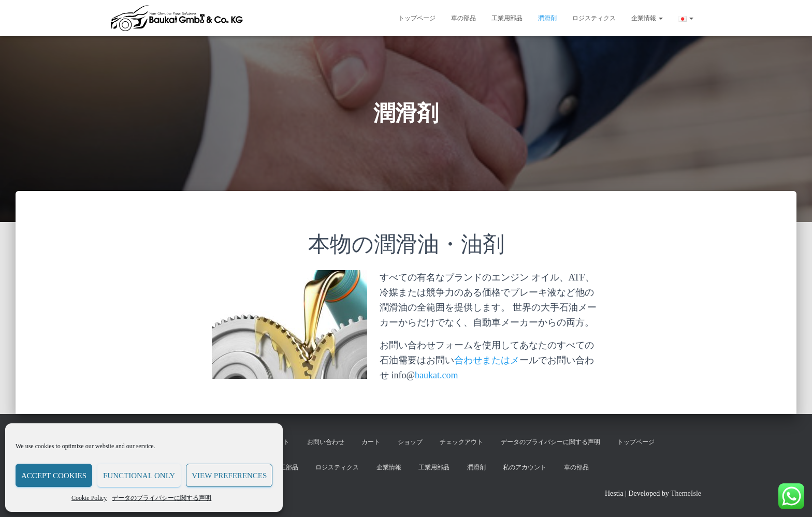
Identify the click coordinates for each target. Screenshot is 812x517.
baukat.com (436, 375)
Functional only (139, 476)
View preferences (229, 476)
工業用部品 (507, 18)
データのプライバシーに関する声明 (162, 498)
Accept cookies (54, 476)
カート (371, 442)
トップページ (417, 18)
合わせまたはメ (487, 360)
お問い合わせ (326, 442)
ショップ (410, 442)
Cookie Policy (89, 498)
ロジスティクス (594, 18)
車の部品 (463, 18)
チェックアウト (461, 442)
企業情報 (647, 18)
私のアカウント (525, 467)
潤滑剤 (547, 18)
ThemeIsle (686, 493)
